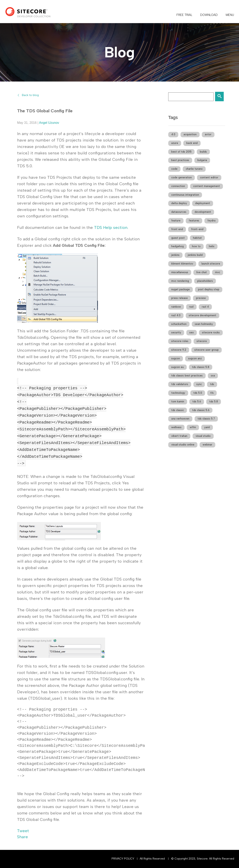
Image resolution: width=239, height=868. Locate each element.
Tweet (23, 831)
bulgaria (202, 160)
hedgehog (177, 246)
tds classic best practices (187, 376)
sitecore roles (180, 341)
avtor (208, 134)
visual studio (203, 436)
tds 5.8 (214, 401)
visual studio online (183, 445)
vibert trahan (179, 436)
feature (176, 221)
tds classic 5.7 (206, 419)
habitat (197, 238)
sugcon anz (195, 358)
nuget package (181, 289)
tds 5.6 (197, 401)
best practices (180, 160)
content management (207, 186)
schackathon (179, 324)
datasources (179, 212)
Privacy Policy (123, 859)
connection (178, 186)
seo (192, 332)
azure (175, 143)
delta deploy (179, 203)
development (203, 212)
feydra (211, 221)
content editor (209, 177)
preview (201, 298)
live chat (202, 272)
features (194, 221)
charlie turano (194, 169)
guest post (178, 238)
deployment (203, 203)
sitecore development (203, 315)
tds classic (178, 410)
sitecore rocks (211, 332)
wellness (176, 427)
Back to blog (30, 95)
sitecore (202, 341)
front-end (197, 229)
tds (212, 384)
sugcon (176, 358)
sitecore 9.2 (179, 350)
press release (180, 298)
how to (196, 246)
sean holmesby (204, 324)
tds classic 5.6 (201, 410)
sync (199, 384)
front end (177, 229)
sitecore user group (207, 350)
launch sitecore (211, 264)
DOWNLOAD (209, 15)
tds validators (180, 384)
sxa (213, 376)
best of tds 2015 (181, 152)
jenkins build (195, 255)
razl (191, 307)
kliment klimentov (182, 264)
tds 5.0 (198, 393)
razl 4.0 (176, 315)
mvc (218, 272)
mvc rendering (180, 281)
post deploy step (209, 289)
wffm (193, 427)
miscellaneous (180, 272)
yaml (207, 427)
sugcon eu (177, 367)
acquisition (190, 134)
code (174, 169)
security (176, 332)
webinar (207, 445)
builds (203, 152)
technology (178, 393)
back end (192, 143)
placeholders (205, 281)
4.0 (173, 134)
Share (23, 837)
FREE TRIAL (184, 15)
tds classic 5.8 (201, 367)
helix (212, 246)
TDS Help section (111, 227)
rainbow (176, 307)
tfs (212, 393)
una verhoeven (180, 419)
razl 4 (205, 307)
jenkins (175, 255)
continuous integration (185, 195)
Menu (230, 15)
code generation (182, 177)
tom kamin (178, 401)
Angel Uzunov (49, 123)
